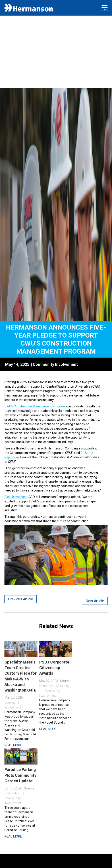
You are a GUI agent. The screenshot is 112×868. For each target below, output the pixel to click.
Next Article (95, 601)
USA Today (12, 793)
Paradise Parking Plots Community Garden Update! (20, 775)
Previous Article (21, 599)
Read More (13, 745)
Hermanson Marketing (54, 686)
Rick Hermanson (16, 497)
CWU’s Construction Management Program (35, 406)
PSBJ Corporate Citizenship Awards (54, 668)
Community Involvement (55, 364)
